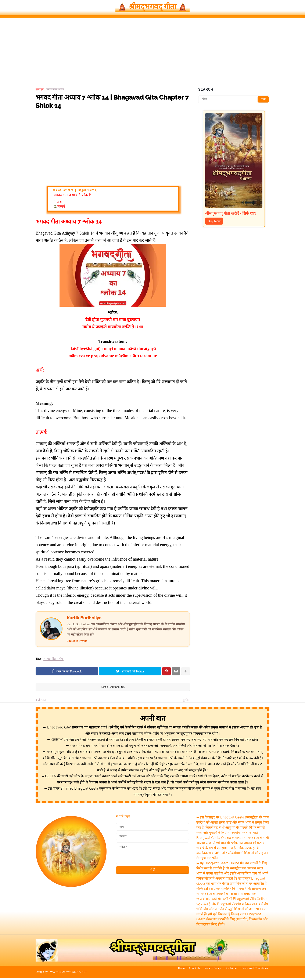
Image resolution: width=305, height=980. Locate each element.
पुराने (185, 702)
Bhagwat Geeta (86, 191)
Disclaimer (231, 974)
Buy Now (214, 223)
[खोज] (234, 101)
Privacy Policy (211, 974)
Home (177, 974)
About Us (191, 974)
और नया (42, 702)
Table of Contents (74, 191)
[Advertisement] (152, 55)
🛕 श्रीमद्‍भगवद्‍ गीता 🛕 (153, 8)
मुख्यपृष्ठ (40, 91)
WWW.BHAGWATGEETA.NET (70, 974)
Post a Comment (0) (113, 689)
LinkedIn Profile (77, 643)
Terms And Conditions (256, 974)
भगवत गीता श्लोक (55, 91)
